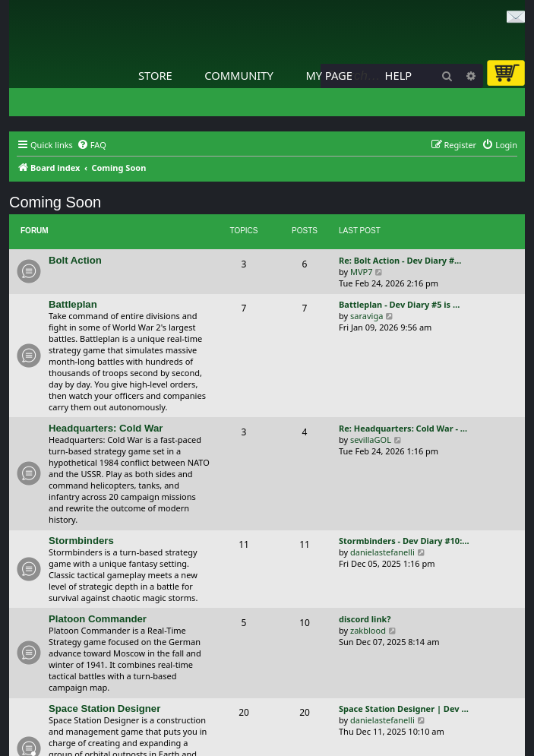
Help (399, 75)
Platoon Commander (98, 619)
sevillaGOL (371, 440)
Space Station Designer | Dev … (404, 709)
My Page (329, 75)
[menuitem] (92, 145)
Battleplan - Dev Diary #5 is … (399, 304)
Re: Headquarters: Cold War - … (403, 428)
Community (239, 75)
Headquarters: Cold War (106, 428)
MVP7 (362, 272)
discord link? (365, 619)
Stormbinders (81, 541)
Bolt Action (75, 260)
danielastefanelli (382, 552)
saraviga (367, 316)
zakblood (368, 630)
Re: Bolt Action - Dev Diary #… (400, 260)
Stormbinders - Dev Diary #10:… (404, 541)
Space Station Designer (104, 709)
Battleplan (73, 304)
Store (155, 75)
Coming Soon (55, 202)
